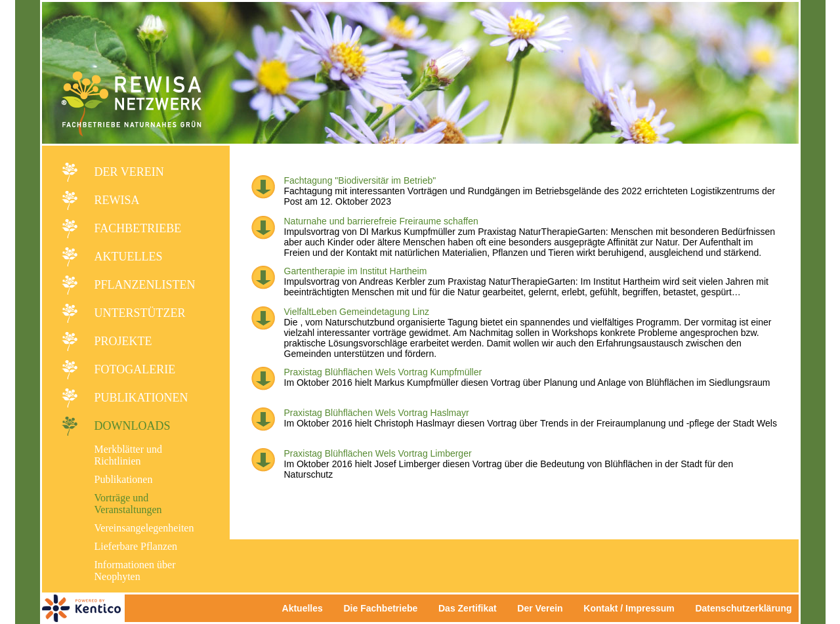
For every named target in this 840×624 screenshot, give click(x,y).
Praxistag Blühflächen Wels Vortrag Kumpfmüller (383, 372)
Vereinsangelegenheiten (144, 528)
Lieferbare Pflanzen (136, 546)
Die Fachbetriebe (380, 608)
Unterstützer (140, 313)
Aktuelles (129, 257)
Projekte (123, 341)
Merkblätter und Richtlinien (129, 455)
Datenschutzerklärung (743, 608)
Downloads (133, 426)
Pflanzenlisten (145, 285)
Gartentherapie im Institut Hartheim (356, 271)
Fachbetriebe (138, 228)
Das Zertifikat (468, 608)
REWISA (117, 200)
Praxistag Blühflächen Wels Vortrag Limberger (378, 453)
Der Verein (129, 172)
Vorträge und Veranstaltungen (128, 504)
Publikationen (141, 398)
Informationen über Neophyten (135, 571)
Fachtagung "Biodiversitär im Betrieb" (360, 180)
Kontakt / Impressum (633, 608)
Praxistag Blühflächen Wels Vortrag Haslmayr (377, 413)
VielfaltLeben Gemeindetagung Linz (357, 312)
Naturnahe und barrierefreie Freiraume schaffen (381, 221)
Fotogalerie (135, 369)
